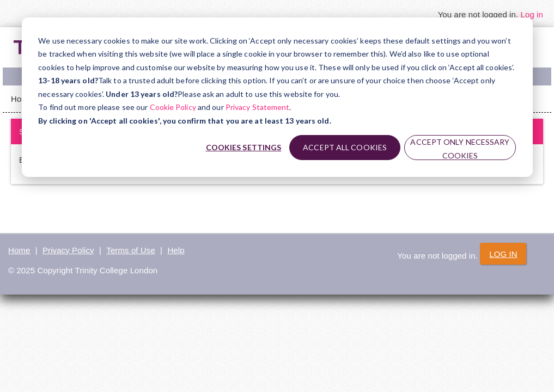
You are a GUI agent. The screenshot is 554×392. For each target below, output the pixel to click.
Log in (532, 14)
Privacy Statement (258, 107)
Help (176, 250)
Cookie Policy (173, 107)
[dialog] (277, 97)
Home (19, 250)
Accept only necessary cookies (460, 149)
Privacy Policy (68, 250)
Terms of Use (131, 250)
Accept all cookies (345, 147)
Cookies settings (244, 147)
